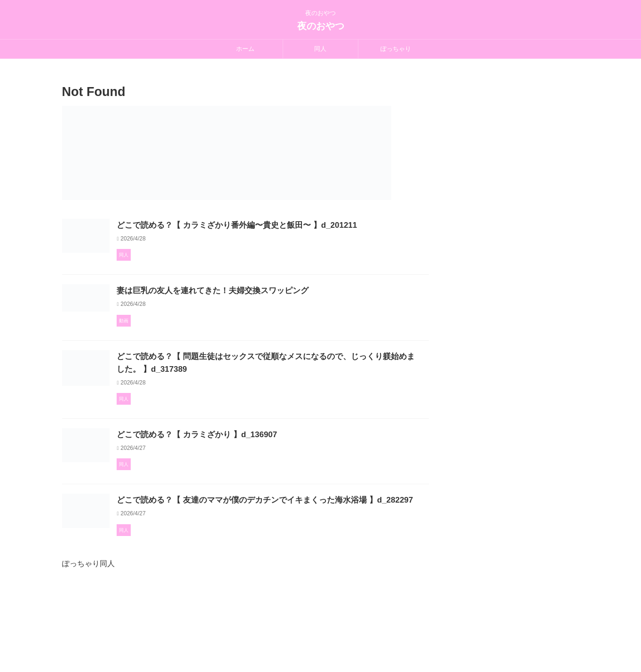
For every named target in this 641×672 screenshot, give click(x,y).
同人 (320, 49)
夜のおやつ (321, 26)
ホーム (245, 49)
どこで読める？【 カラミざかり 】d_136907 (239, 473)
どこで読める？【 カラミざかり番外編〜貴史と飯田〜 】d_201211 (276, 225)
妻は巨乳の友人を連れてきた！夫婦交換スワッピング (253, 311)
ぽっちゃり (396, 49)
